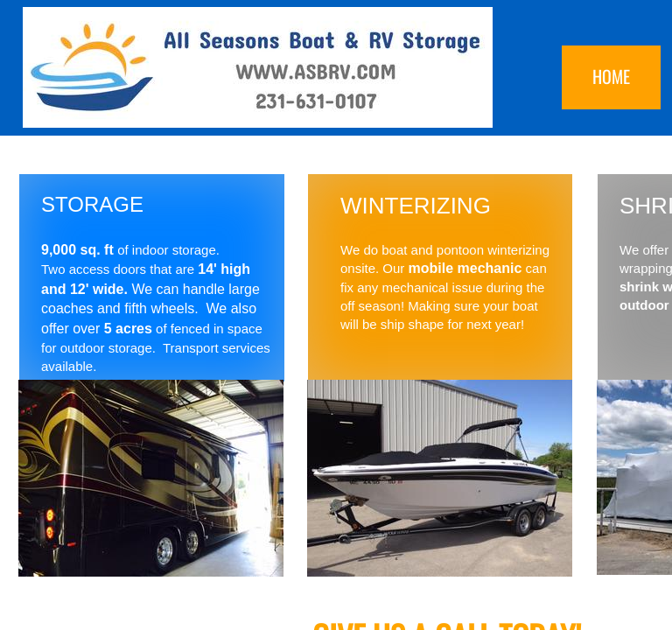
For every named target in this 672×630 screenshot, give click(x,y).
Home (611, 76)
